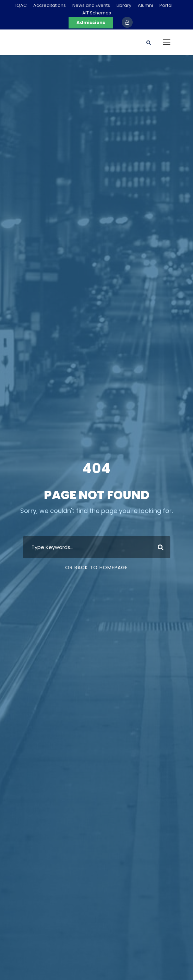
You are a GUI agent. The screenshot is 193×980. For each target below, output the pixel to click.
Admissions (91, 22)
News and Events (91, 5)
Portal (166, 5)
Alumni (145, 5)
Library (124, 5)
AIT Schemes (97, 13)
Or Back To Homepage (96, 567)
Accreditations (50, 5)
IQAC (21, 5)
